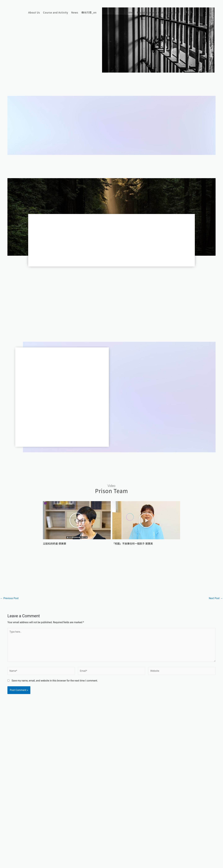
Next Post (216, 598)
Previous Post (9, 598)
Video (130, 12)
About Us (34, 12)
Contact (173, 12)
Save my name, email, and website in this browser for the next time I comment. (55, 681)
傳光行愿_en (89, 12)
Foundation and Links (151, 12)
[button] (77, 520)
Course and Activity (56, 12)
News (75, 12)
